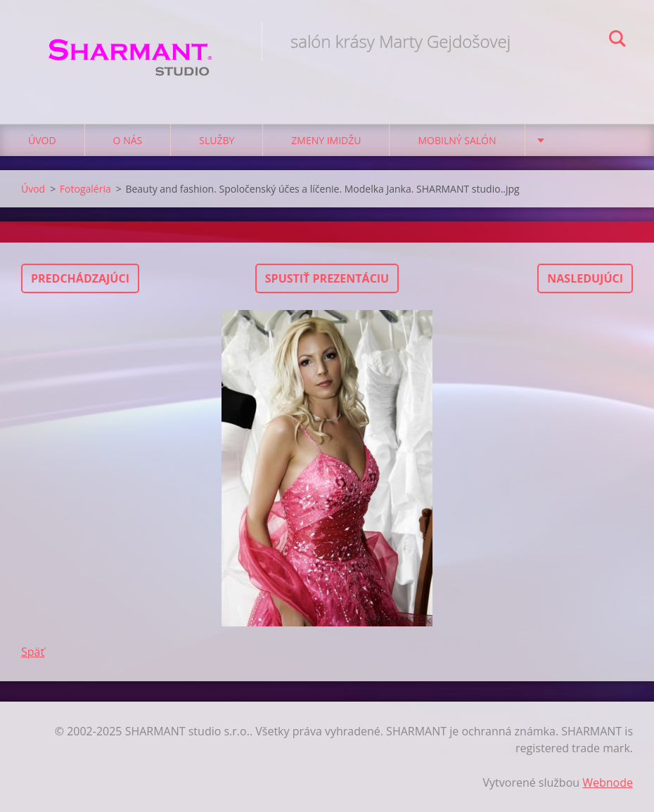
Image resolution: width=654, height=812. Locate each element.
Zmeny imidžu (326, 140)
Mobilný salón (457, 140)
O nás (128, 140)
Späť (33, 652)
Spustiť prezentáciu (327, 278)
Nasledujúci (585, 278)
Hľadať (617, 41)
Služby (217, 140)
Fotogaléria (85, 189)
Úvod (42, 140)
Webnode (608, 782)
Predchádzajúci (80, 278)
